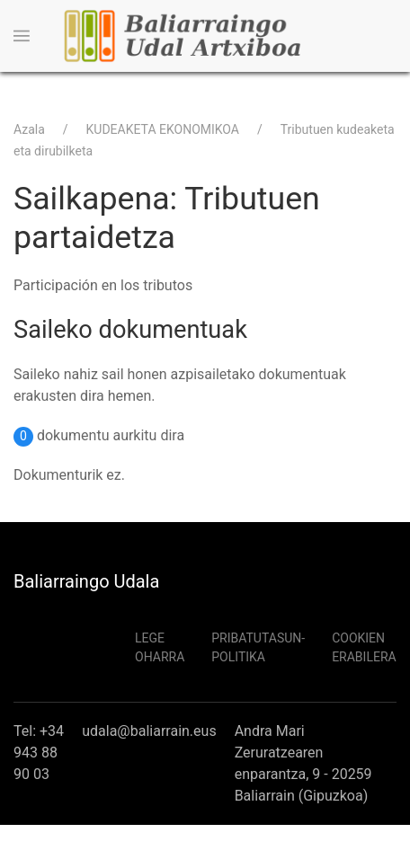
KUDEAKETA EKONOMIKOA (163, 129)
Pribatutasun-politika (258, 647)
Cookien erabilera (364, 647)
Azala (29, 129)
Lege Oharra (160, 647)
